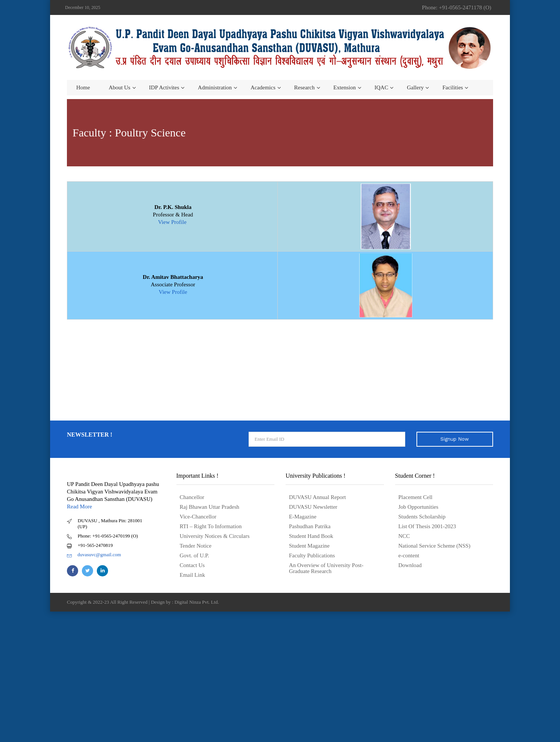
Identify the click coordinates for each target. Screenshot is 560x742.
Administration (215, 87)
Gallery (415, 87)
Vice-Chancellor (198, 517)
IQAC (381, 87)
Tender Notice (196, 546)
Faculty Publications (312, 555)
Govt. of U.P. (195, 555)
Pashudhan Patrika (310, 526)
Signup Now (455, 439)
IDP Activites (164, 87)
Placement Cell (416, 497)
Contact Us (192, 565)
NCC (404, 536)
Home (83, 87)
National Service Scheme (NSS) (435, 546)
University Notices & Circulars (215, 536)
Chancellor (192, 497)
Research (304, 87)
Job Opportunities (419, 507)
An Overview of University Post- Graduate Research (326, 568)
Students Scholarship (422, 517)
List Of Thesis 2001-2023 (427, 526)
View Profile (173, 222)
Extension (345, 87)
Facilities (453, 87)
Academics (263, 87)
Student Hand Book (311, 536)
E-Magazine (303, 517)
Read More (79, 507)
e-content (409, 555)
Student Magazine (309, 546)
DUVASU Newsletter (313, 507)
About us (120, 87)
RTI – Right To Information (211, 526)
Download (410, 565)
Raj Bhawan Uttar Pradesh (210, 507)
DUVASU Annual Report (317, 497)
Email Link (193, 575)
